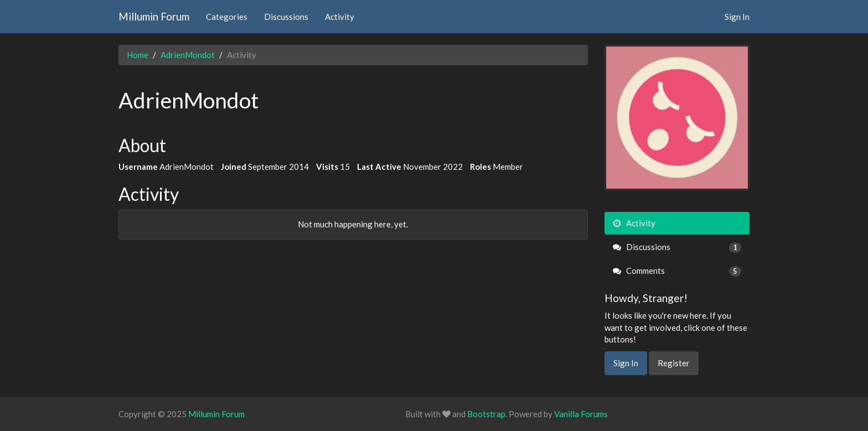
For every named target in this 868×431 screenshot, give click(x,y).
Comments (677, 271)
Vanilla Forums (581, 414)
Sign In (737, 17)
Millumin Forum (154, 16)
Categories (227, 17)
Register (674, 363)
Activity (340, 17)
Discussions (286, 17)
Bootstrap (486, 414)
